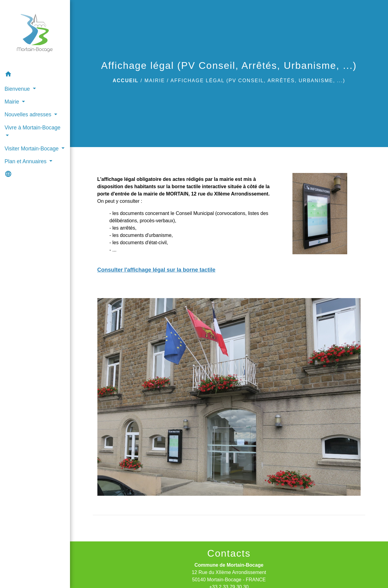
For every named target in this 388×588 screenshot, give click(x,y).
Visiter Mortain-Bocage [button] (32, 149)
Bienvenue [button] (18, 89)
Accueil (126, 81)
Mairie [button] (13, 102)
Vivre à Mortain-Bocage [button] (33, 128)
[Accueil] (35, 34)
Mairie (155, 81)
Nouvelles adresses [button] (29, 114)
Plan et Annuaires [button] (26, 161)
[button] (35, 75)
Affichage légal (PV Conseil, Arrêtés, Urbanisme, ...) (258, 81)
